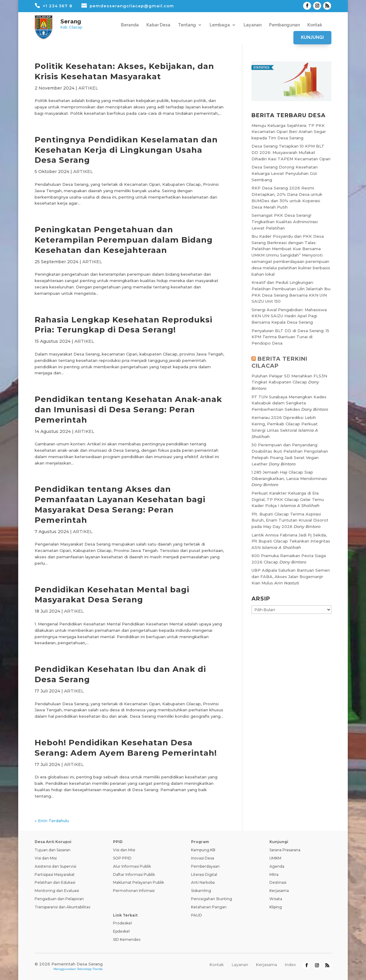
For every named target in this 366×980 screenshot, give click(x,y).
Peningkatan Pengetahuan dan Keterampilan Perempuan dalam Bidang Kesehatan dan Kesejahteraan (124, 240)
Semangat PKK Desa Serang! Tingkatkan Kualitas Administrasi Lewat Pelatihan (285, 222)
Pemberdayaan (205, 866)
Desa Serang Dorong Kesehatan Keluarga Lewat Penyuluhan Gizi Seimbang (285, 173)
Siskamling (201, 891)
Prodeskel (122, 923)
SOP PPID (122, 858)
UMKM (275, 858)
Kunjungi (312, 37)
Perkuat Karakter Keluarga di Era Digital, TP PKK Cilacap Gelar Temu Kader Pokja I (288, 499)
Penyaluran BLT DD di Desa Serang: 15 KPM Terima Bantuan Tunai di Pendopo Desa (290, 337)
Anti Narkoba (203, 882)
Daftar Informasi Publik (134, 875)
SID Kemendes (127, 939)
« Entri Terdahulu (52, 821)
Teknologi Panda (90, 969)
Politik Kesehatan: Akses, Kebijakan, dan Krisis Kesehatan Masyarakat (124, 71)
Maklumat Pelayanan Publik (139, 882)
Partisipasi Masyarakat (55, 875)
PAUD (197, 915)
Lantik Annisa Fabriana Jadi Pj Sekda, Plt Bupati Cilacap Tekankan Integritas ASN (291, 541)
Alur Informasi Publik (132, 866)
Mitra (274, 875)
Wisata (276, 899)
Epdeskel (121, 931)
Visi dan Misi (46, 858)
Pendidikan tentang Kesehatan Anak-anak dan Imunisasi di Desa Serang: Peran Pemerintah (128, 410)
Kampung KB (203, 850)
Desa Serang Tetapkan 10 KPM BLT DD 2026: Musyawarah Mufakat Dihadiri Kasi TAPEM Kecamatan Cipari (291, 152)
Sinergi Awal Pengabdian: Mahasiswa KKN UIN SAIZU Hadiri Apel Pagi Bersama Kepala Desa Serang (289, 316)
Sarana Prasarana (285, 850)
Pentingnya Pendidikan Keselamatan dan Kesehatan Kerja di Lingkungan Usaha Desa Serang (126, 150)
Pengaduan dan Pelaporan (59, 899)
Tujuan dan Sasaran (53, 850)
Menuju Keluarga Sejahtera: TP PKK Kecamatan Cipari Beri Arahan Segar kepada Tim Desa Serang (289, 132)
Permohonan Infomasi (134, 891)
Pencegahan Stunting (212, 899)
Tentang (187, 25)
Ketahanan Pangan (209, 907)
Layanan (253, 25)
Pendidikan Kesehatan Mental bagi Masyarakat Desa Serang (112, 595)
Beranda (130, 25)
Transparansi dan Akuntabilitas (62, 907)
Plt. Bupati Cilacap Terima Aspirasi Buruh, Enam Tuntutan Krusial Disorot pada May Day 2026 (290, 520)
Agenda (277, 866)
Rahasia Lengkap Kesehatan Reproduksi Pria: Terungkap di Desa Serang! (123, 325)
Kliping (276, 907)
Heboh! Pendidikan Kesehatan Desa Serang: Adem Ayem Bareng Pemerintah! (126, 748)
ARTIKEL (88, 88)
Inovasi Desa (203, 858)
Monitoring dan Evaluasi (57, 891)
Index (290, 965)
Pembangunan (284, 25)
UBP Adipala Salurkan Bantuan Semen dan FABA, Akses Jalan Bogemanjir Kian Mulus (291, 577)
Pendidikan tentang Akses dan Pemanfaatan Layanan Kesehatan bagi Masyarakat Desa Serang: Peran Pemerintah (120, 504)
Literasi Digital (204, 875)
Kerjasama (279, 891)
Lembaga (220, 25)
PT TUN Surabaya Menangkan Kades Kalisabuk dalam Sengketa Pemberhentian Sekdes (289, 403)
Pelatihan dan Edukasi (55, 882)
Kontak (315, 25)
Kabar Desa (158, 25)
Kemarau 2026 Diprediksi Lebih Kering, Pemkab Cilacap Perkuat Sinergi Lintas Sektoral (285, 424)
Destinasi (278, 882)
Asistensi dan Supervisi (55, 866)
